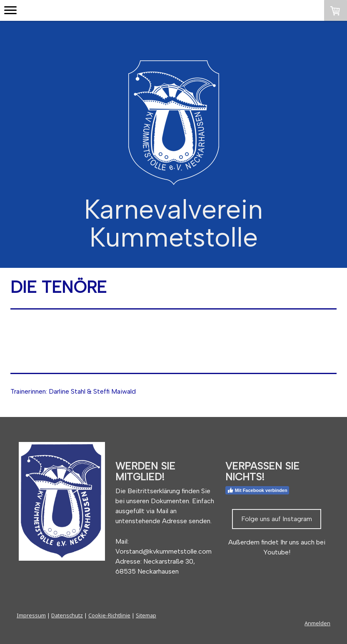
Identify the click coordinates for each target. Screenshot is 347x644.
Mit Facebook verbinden (257, 490)
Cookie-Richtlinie (109, 615)
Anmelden (317, 623)
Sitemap (146, 615)
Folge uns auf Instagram (277, 519)
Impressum (31, 615)
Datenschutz (67, 615)
